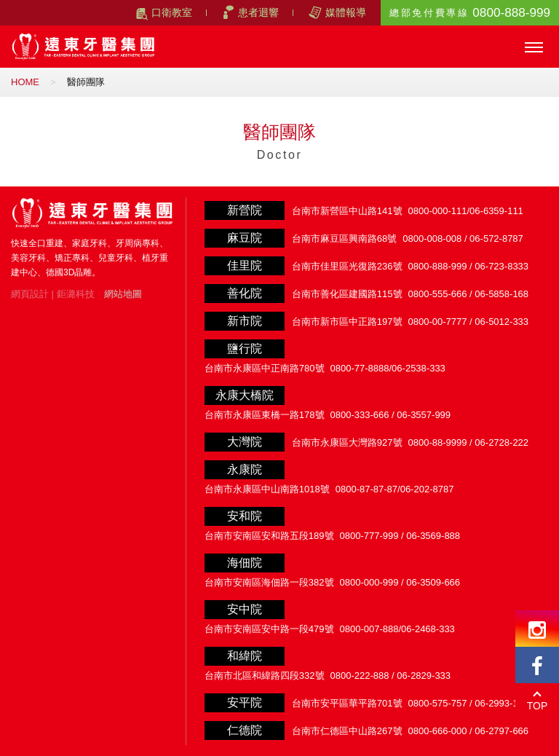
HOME (25, 82)
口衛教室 (172, 12)
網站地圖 (123, 294)
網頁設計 (30, 294)
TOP (538, 706)
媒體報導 (346, 12)
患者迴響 (258, 12)
